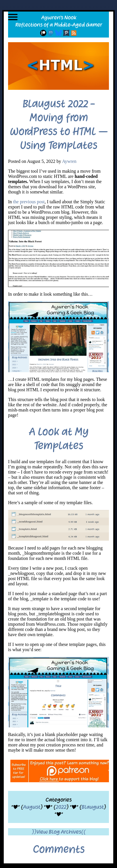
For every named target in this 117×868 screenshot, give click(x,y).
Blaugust (93, 807)
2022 (61, 807)
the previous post (29, 202)
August (32, 807)
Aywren (69, 161)
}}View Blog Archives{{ (59, 832)
